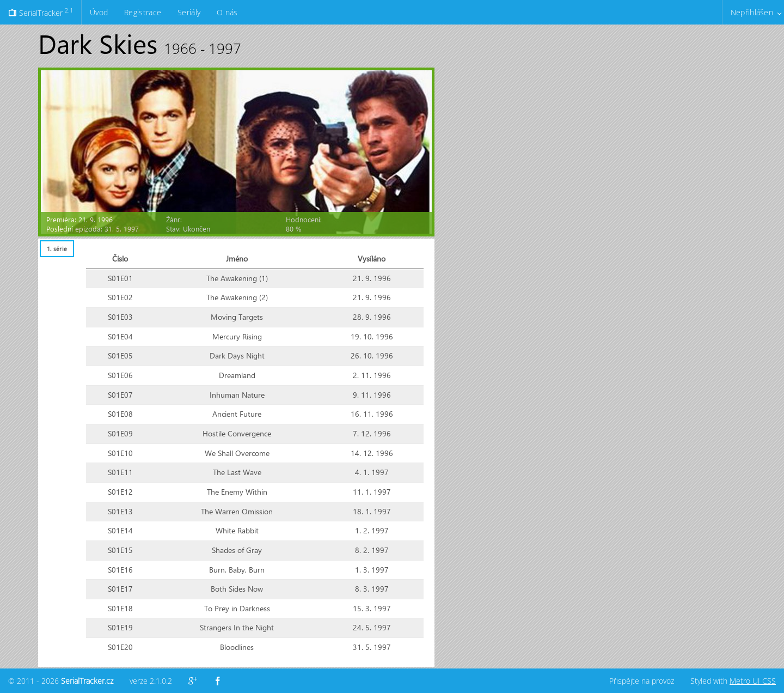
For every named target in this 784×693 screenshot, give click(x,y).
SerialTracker (41, 12)
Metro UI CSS (753, 681)
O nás (227, 12)
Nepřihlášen (752, 12)
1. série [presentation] (57, 249)
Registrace (143, 12)
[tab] (57, 249)
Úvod (99, 12)
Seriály (189, 12)
